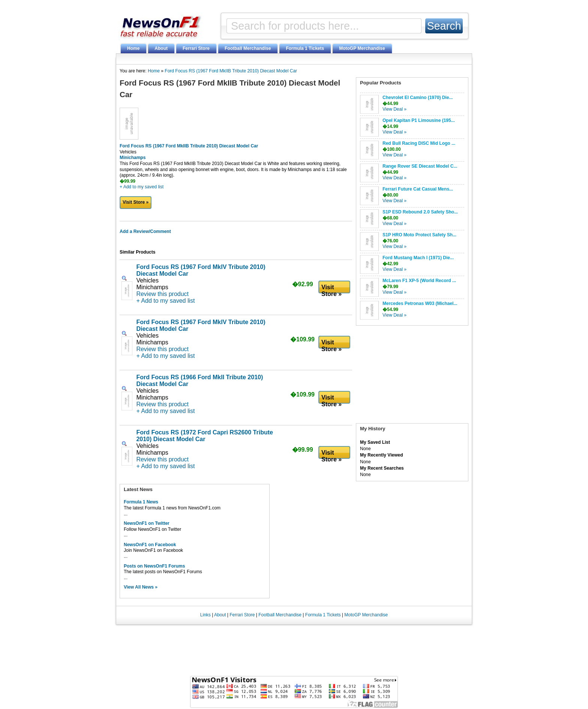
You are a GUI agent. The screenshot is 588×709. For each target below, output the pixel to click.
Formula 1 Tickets (305, 48)
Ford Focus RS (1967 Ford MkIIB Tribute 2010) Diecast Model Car (231, 71)
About (161, 48)
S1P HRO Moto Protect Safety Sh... (419, 235)
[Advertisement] (412, 376)
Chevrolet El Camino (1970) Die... (418, 98)
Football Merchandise (248, 48)
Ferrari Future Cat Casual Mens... (418, 189)
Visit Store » (136, 202)
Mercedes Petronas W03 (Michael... (420, 303)
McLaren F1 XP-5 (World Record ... (419, 281)
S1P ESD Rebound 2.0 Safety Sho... (420, 212)
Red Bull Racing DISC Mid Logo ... (419, 143)
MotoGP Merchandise (362, 48)
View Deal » (394, 109)
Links (205, 615)
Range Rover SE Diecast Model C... (420, 166)
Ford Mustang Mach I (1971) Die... (418, 258)
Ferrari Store (196, 48)
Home (133, 48)
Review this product (162, 294)
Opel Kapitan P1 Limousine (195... (419, 120)
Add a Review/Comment (145, 231)
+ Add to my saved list (142, 187)
